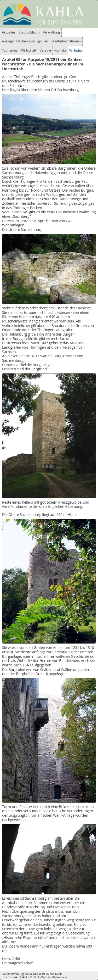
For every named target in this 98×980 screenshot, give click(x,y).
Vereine (45, 50)
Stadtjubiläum (29, 32)
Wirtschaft (28, 50)
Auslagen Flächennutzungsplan (25, 41)
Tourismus (10, 50)
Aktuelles (9, 32)
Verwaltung (51, 32)
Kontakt (60, 50)
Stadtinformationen (66, 41)
